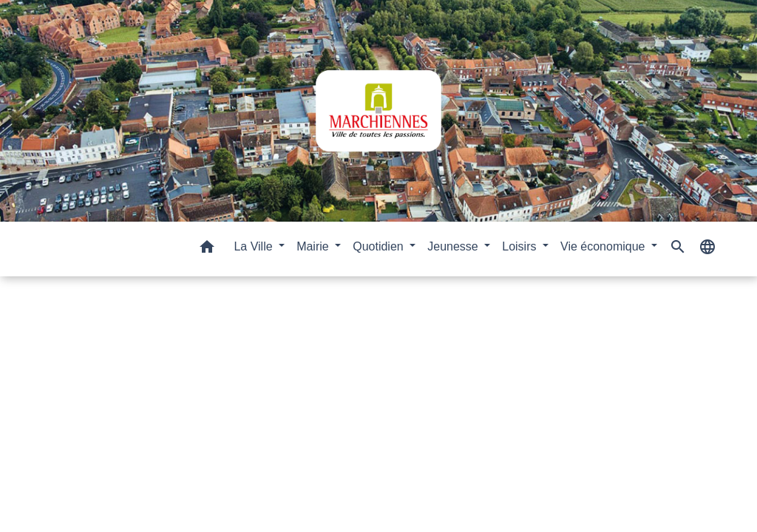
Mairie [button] (314, 246)
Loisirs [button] (521, 246)
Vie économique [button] (604, 246)
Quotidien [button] (380, 246)
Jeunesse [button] (454, 246)
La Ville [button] (255, 246)
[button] (207, 249)
